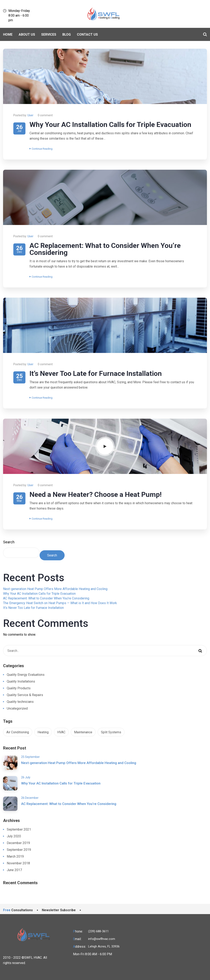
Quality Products (19, 688)
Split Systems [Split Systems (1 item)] (111, 732)
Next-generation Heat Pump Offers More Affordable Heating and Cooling (55, 589)
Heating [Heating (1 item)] (43, 732)
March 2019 (15, 856)
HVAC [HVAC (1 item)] (61, 732)
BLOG (67, 34)
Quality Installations (21, 681)
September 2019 (19, 850)
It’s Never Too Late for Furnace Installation (96, 373)
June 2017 (14, 870)
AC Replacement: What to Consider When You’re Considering (105, 249)
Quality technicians (20, 702)
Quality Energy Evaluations (26, 675)
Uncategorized (17, 708)
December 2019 (18, 843)
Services (49, 34)
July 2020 (14, 836)
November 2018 (18, 863)
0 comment (45, 115)
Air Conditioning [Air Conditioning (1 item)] (18, 732)
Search (9, 542)
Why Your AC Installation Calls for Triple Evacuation (110, 124)
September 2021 (19, 829)
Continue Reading (41, 149)
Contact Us (87, 34)
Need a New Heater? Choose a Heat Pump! (96, 494)
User (30, 115)
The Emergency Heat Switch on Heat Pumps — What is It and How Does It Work (60, 603)
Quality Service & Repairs (25, 695)
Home (8, 34)
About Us (27, 34)
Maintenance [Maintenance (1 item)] (83, 732)
